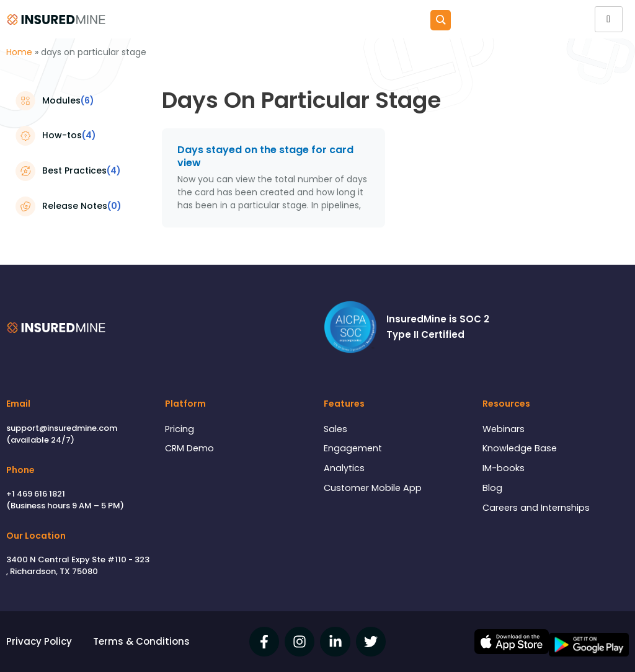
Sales (336, 429)
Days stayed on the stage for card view (265, 156)
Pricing (180, 429)
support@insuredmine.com (62, 427)
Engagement (354, 449)
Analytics (344, 470)
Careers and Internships (538, 510)
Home (19, 52)
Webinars (504, 429)
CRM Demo (190, 449)
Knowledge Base (521, 449)
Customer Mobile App (374, 490)
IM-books (504, 470)
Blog (492, 490)
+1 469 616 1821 (36, 494)
